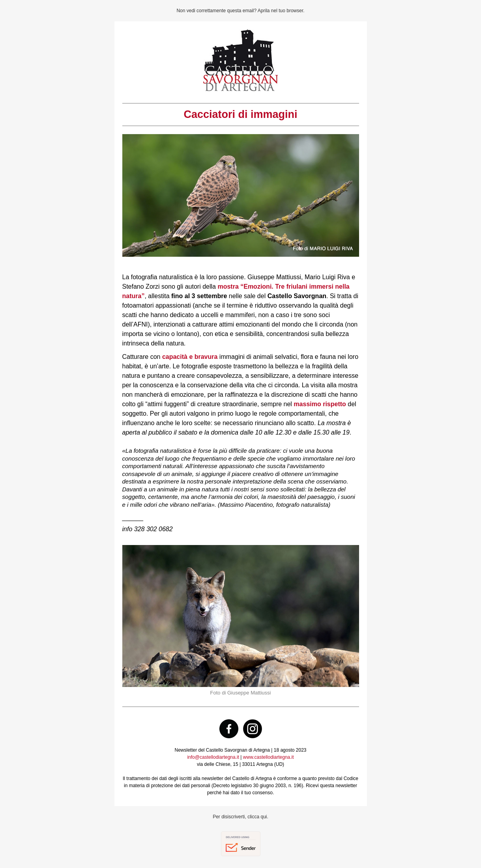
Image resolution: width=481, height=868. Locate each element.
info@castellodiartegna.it (213, 757)
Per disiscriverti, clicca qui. (240, 817)
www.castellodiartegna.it (269, 757)
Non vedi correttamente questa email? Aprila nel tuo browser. (240, 11)
